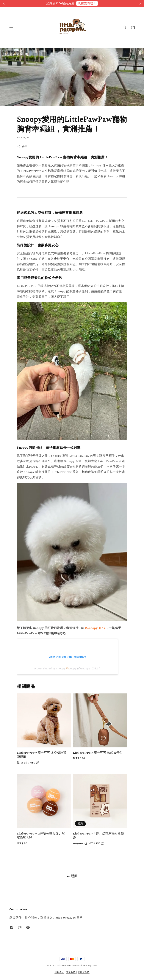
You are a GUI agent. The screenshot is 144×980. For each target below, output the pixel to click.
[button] (11, 27)
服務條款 (59, 972)
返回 (72, 876)
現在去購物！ (87, 3)
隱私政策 (71, 972)
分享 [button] (22, 147)
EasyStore (92, 966)
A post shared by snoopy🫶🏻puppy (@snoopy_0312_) (67, 668)
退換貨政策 (84, 972)
